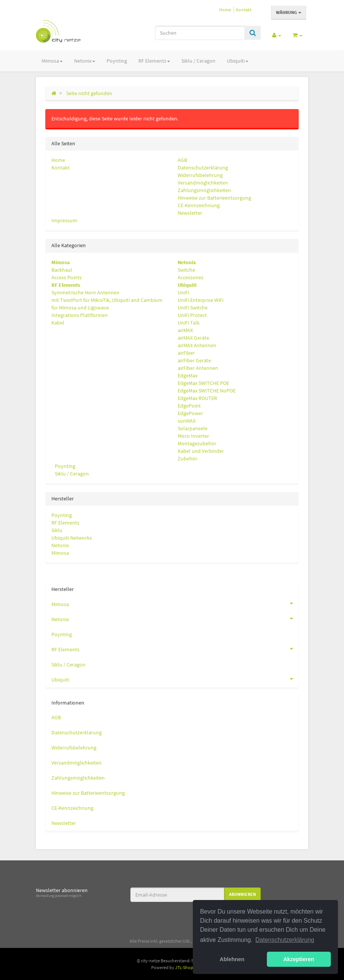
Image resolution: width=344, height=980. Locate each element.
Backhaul (62, 270)
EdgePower (190, 413)
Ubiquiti (238, 61)
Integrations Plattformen (80, 315)
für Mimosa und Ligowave (80, 308)
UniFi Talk (189, 323)
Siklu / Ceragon (198, 61)
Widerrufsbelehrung (200, 175)
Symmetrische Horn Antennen (85, 292)
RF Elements (154, 61)
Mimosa (52, 61)
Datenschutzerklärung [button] (285, 940)
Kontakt (244, 10)
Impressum (64, 220)
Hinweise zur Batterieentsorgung (214, 198)
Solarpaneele (193, 428)
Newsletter (190, 213)
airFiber (186, 353)
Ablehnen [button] (232, 959)
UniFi (183, 292)
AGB (182, 160)
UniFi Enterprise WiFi (201, 300)
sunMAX (187, 421)
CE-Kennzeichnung (199, 205)
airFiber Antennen (198, 368)
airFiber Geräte (194, 360)
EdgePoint (189, 406)
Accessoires (191, 277)
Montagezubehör (197, 443)
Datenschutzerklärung (203, 168)
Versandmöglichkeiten (203, 183)
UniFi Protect (192, 315)
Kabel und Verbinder (201, 451)
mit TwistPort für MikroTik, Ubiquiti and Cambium (107, 300)
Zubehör (187, 458)
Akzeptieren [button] (299, 959)
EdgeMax (187, 375)
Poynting (117, 61)
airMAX (185, 330)
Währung (289, 12)
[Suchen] (200, 33)
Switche (186, 270)
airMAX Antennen (197, 345)
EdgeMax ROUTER (197, 398)
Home (225, 10)
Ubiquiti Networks (72, 538)
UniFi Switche (193, 308)
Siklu (57, 530)
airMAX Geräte (193, 338)
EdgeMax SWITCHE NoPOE (207, 391)
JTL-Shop (184, 967)
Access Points (67, 277)
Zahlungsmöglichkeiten (204, 190)
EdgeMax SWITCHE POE (203, 383)
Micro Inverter (193, 436)
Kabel (58, 323)
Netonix (85, 61)
